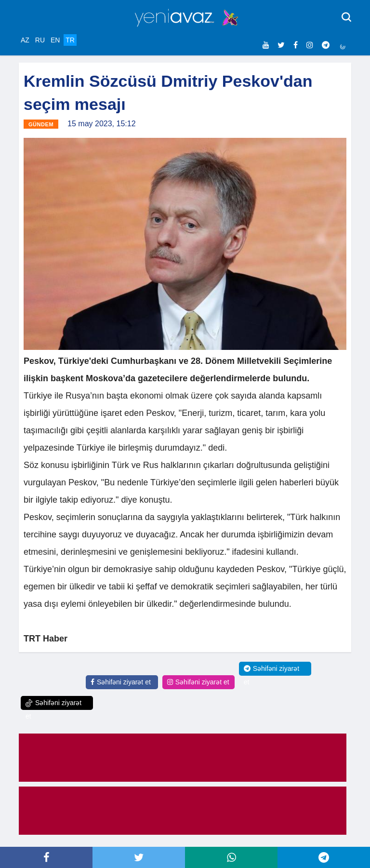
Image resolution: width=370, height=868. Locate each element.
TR (70, 40)
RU (40, 40)
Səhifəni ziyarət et (121, 682)
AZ (25, 40)
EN (55, 40)
